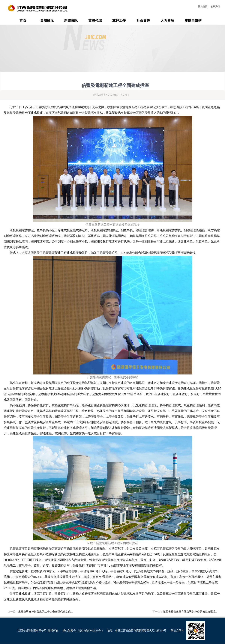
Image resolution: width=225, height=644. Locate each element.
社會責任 (143, 21)
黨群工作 (119, 21)
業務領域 (95, 21)
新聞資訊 (71, 21)
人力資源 (167, 21)
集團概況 (47, 21)
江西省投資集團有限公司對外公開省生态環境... (190, 612)
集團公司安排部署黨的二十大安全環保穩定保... (45, 612)
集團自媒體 (193, 21)
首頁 (23, 21)
